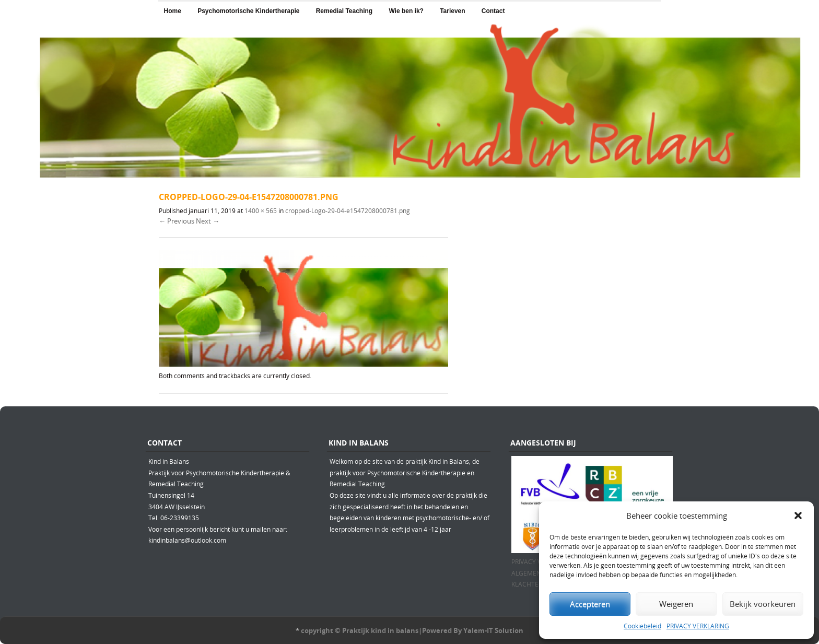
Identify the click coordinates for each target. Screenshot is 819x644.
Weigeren (676, 604)
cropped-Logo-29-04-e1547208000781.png (348, 210)
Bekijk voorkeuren (763, 604)
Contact (493, 11)
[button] (798, 516)
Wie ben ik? (406, 11)
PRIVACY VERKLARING (698, 626)
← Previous (177, 221)
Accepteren (590, 604)
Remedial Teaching (344, 11)
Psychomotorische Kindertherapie (248, 11)
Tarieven (452, 11)
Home (173, 11)
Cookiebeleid (642, 626)
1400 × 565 (261, 210)
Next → (208, 221)
